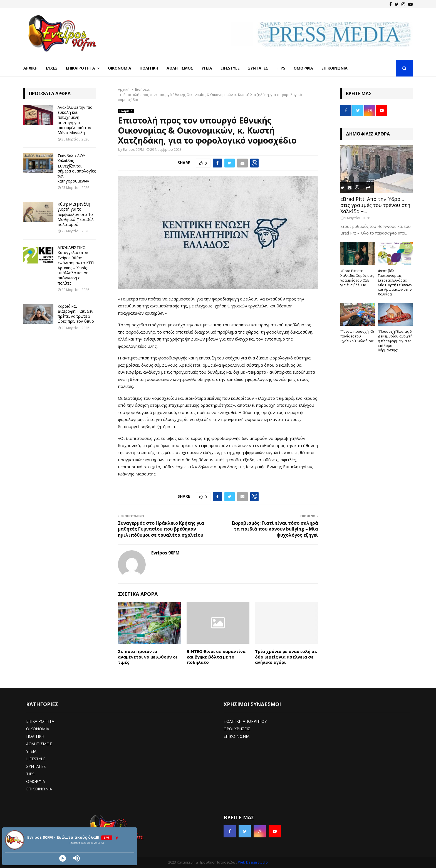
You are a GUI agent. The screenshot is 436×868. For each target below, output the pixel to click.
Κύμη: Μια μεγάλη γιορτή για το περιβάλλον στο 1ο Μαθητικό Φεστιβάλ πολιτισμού (76, 214)
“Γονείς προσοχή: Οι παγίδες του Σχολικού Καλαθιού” (357, 336)
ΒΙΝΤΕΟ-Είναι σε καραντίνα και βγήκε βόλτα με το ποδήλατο (216, 657)
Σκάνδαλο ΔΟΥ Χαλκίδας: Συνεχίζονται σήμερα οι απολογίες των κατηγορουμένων (77, 168)
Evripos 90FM (133, 150)
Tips (281, 68)
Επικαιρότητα (80, 68)
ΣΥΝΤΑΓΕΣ (36, 766)
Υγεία (207, 68)
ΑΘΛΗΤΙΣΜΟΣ (39, 744)
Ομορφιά (303, 68)
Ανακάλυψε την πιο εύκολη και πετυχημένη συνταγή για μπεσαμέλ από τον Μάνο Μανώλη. (75, 120)
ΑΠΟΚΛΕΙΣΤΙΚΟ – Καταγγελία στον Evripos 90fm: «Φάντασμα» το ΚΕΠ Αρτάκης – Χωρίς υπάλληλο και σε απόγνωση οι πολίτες (76, 265)
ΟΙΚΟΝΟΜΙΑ (38, 729)
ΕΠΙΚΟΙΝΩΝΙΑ (39, 789)
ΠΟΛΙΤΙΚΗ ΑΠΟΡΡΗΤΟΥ (245, 721)
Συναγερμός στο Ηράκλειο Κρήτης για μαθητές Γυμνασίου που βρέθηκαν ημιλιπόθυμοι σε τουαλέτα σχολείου (161, 529)
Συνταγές (258, 68)
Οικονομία (120, 68)
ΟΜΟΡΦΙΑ (36, 781)
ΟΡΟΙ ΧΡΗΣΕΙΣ (237, 729)
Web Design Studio (253, 862)
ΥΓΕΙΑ (31, 751)
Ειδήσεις (126, 111)
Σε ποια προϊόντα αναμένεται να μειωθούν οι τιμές (148, 657)
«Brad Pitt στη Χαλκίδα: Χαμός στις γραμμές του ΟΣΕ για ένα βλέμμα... (357, 278)
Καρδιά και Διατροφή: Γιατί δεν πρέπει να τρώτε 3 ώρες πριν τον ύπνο (76, 314)
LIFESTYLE (36, 759)
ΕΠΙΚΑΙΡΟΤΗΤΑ (40, 721)
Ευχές (52, 68)
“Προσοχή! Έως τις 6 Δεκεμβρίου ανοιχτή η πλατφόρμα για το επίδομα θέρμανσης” (395, 341)
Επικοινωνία (335, 68)
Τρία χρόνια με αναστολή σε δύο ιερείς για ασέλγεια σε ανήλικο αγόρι (286, 657)
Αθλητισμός (180, 68)
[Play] (63, 858)
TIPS (30, 774)
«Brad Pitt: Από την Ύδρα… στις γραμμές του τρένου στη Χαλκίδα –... (375, 205)
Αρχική (30, 68)
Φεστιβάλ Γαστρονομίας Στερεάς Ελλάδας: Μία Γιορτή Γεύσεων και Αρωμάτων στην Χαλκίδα (395, 282)
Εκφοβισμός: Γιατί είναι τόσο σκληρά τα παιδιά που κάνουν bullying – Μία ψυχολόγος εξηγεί (275, 529)
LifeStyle (230, 68)
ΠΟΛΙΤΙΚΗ (35, 736)
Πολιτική (149, 68)
